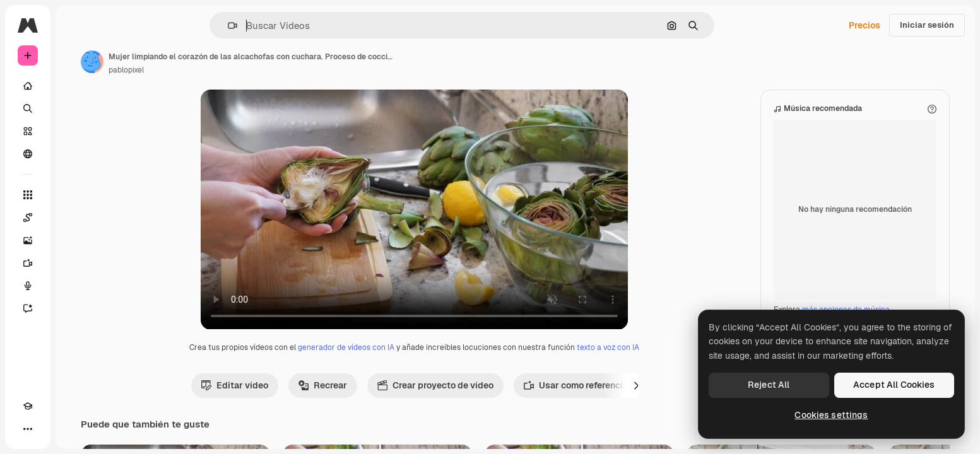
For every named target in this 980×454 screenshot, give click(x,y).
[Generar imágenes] (76, 240)
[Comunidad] (76, 154)
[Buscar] (76, 108)
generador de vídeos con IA (394, 360)
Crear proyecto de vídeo (483, 398)
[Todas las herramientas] (76, 195)
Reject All (769, 385)
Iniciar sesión (927, 25)
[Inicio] (76, 86)
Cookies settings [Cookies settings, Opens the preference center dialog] (831, 415)
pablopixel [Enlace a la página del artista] (222, 70)
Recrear (371, 398)
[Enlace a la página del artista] (188, 62)
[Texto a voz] (76, 286)
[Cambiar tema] (50, 429)
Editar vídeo (283, 398)
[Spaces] (76, 218)
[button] (275, 26)
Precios (865, 25)
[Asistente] (76, 308)
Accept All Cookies (894, 385)
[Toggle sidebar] (124, 25)
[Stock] (76, 131)
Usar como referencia (624, 398)
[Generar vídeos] (76, 263)
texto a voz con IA (656, 360)
